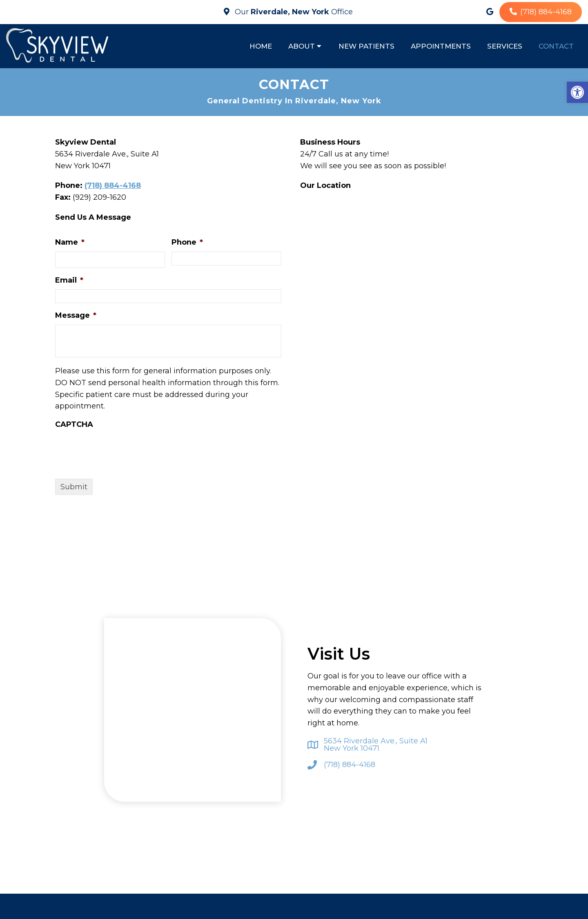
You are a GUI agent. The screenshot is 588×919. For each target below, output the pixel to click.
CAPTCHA (74, 425)
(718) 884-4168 (546, 12)
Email (69, 281)
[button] (577, 92)
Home (261, 46)
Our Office (293, 12)
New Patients (366, 46)
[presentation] (117, 451)
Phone (187, 243)
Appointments (441, 46)
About (302, 46)
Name (70, 243)
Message (76, 317)
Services (505, 46)
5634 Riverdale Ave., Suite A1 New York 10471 (376, 745)
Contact (556, 46)
